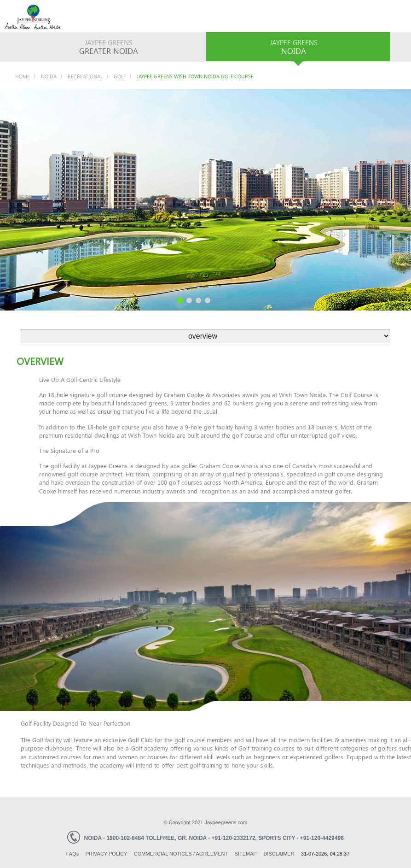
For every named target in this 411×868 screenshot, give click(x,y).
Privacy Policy (107, 854)
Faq (73, 854)
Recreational (85, 76)
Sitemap (246, 854)
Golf (120, 76)
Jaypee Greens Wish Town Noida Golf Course (195, 76)
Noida (49, 76)
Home (23, 76)
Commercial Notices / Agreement (181, 854)
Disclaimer (279, 854)
